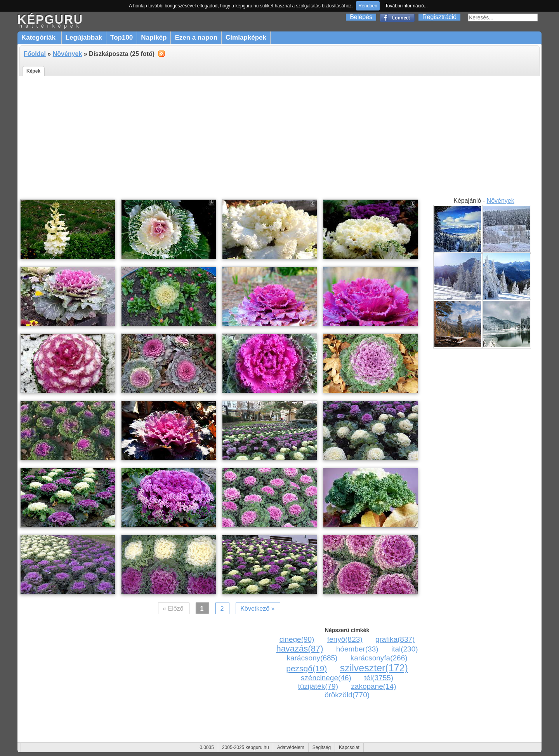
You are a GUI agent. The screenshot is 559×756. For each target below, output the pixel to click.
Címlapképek (246, 37)
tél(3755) (379, 678)
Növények (68, 54)
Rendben (368, 6)
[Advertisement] (279, 138)
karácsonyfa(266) (379, 658)
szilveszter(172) (374, 668)
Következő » (257, 609)
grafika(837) (395, 639)
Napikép (154, 37)
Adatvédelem (291, 747)
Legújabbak (84, 37)
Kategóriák (39, 37)
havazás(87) (299, 649)
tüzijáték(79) (318, 686)
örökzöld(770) (347, 695)
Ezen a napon (196, 37)
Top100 (122, 37)
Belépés (361, 17)
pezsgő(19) (306, 668)
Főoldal (35, 54)
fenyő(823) (345, 639)
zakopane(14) (373, 686)
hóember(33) (357, 649)
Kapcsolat (349, 747)
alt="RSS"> (161, 53)
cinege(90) (297, 639)
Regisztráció (439, 17)
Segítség (322, 747)
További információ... (406, 6)
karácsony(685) (312, 658)
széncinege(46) (326, 678)
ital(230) (405, 649)
